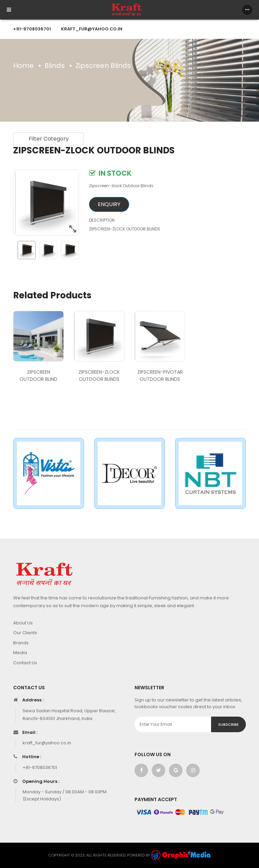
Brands (21, 643)
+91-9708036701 (32, 29)
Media (20, 653)
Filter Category (49, 139)
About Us (23, 623)
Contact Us (25, 663)
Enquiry (109, 204)
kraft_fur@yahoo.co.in (92, 29)
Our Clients (25, 633)
